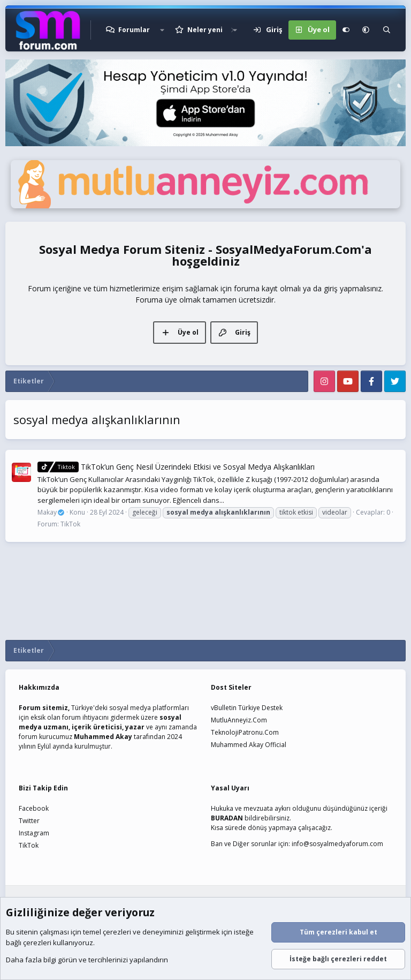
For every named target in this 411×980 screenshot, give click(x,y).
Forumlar (134, 30)
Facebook (34, 808)
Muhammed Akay (103, 737)
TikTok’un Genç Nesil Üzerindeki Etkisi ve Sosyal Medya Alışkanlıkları (176, 467)
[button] (162, 30)
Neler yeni (205, 30)
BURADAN (227, 818)
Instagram (34, 833)
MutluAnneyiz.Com (239, 720)
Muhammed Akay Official (249, 745)
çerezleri (117, 932)
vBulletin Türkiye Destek (247, 708)
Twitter (29, 821)
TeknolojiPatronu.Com (245, 732)
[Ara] (387, 30)
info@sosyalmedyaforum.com (337, 844)
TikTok (70, 524)
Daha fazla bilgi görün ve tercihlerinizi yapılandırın (87, 960)
